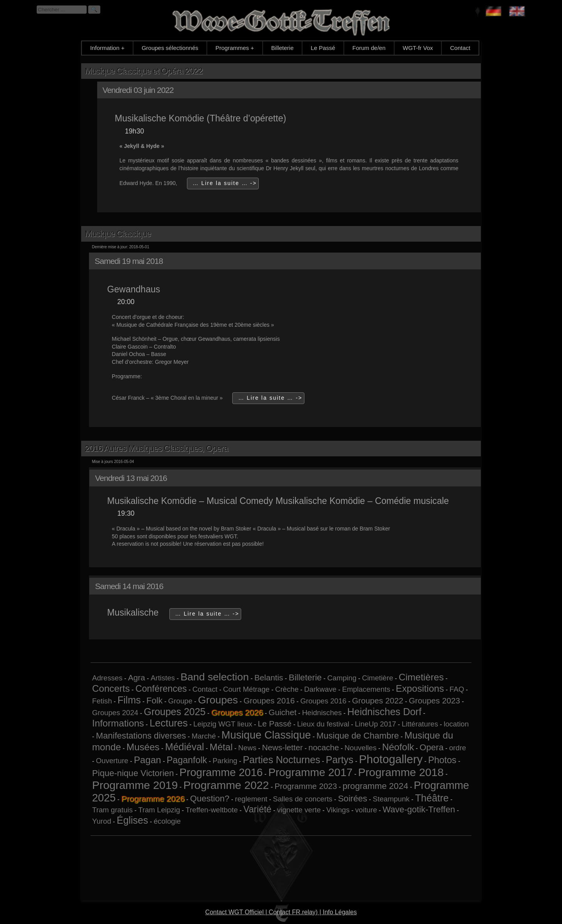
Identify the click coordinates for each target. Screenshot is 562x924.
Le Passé (323, 48)
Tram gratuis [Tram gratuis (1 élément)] (112, 810)
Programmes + (235, 48)
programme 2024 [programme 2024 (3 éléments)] (375, 786)
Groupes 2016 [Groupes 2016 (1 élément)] (323, 701)
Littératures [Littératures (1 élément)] (420, 724)
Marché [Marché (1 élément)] (204, 736)
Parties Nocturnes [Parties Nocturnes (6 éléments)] (281, 760)
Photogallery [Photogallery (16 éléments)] (391, 759)
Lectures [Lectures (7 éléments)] (169, 723)
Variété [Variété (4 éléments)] (258, 809)
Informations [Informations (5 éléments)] (118, 723)
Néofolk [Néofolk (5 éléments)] (398, 747)
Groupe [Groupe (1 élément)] (180, 701)
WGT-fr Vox (418, 48)
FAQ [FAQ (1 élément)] (457, 689)
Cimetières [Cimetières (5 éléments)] (421, 677)
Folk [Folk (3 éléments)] (155, 701)
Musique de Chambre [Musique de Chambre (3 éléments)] (358, 736)
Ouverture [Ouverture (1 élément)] (112, 761)
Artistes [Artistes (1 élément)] (163, 678)
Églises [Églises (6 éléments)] (132, 820)
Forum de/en (369, 48)
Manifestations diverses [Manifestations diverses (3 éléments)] (141, 736)
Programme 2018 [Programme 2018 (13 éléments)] (401, 772)
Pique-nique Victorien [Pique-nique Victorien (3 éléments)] (133, 773)
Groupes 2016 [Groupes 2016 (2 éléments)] (269, 701)
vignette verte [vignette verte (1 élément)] (299, 810)
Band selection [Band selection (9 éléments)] (214, 677)
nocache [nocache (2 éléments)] (324, 747)
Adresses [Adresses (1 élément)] (107, 678)
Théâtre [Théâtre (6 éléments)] (432, 798)
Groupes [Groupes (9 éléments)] (218, 700)
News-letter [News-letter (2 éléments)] (282, 747)
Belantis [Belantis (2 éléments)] (269, 677)
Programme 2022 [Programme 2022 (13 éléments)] (226, 785)
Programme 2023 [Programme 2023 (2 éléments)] (306, 786)
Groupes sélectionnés (170, 48)
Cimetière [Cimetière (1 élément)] (377, 678)
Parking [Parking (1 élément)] (225, 761)
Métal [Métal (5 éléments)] (221, 747)
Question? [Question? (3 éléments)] (210, 798)
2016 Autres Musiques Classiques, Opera (156, 448)
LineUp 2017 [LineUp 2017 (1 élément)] (375, 724)
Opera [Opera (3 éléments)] (431, 747)
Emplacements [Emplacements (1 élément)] (366, 689)
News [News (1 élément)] (247, 748)
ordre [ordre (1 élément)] (458, 748)
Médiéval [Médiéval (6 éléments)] (185, 747)
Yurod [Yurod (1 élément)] (102, 821)
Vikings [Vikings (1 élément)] (338, 810)
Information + (107, 48)
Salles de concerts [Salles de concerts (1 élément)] (302, 799)
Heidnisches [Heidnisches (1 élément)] (322, 713)
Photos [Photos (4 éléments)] (442, 760)
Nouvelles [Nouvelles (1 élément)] (361, 748)
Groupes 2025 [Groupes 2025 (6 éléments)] (174, 712)
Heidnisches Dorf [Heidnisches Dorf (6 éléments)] (384, 712)
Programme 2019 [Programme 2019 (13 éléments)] (135, 785)
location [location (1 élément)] (456, 724)
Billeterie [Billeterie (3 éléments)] (305, 677)
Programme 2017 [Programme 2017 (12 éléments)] (310, 772)
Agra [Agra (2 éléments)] (137, 677)
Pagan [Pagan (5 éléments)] (148, 760)
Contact (460, 48)
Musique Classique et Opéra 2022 (144, 71)
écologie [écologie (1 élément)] (167, 821)
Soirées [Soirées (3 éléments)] (353, 798)
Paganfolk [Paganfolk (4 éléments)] (187, 760)
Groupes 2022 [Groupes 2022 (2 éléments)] (378, 701)
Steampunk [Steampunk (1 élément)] (391, 799)
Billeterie (283, 48)
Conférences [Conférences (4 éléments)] (161, 689)
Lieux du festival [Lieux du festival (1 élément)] (323, 724)
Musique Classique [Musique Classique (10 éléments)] (266, 735)
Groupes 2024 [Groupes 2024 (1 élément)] (115, 713)
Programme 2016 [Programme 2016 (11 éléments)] (221, 772)
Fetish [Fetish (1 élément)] (102, 701)
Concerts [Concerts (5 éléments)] (111, 688)
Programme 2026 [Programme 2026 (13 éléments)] (153, 798)
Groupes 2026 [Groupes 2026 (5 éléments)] (237, 712)
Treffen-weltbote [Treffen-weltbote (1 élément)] (212, 810)
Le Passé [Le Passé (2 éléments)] (275, 724)
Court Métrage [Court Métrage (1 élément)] (246, 689)
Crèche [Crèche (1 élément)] (287, 689)
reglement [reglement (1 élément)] (251, 799)
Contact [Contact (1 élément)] (205, 689)
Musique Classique (118, 234)
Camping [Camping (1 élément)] (342, 678)
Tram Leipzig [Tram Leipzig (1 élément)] (159, 810)
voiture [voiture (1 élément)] (366, 810)
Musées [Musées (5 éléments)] (143, 747)
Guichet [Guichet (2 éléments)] (282, 712)
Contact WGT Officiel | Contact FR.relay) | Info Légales (281, 912)
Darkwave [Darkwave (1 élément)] (320, 689)
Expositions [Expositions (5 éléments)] (420, 688)
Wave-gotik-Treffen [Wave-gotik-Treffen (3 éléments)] (419, 809)
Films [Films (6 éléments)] (129, 700)
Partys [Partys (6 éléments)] (340, 760)
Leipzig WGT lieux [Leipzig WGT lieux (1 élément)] (223, 724)
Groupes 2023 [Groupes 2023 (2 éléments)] (434, 701)
